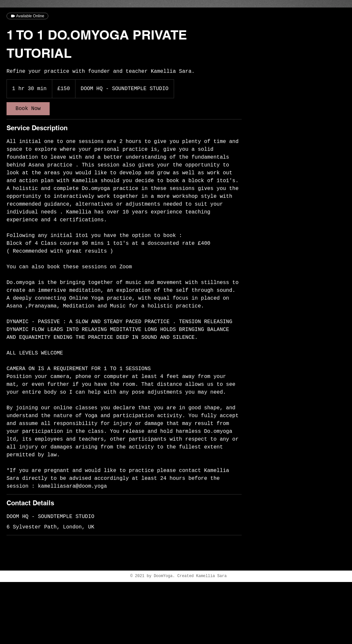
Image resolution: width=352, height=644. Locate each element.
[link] (28, 109)
